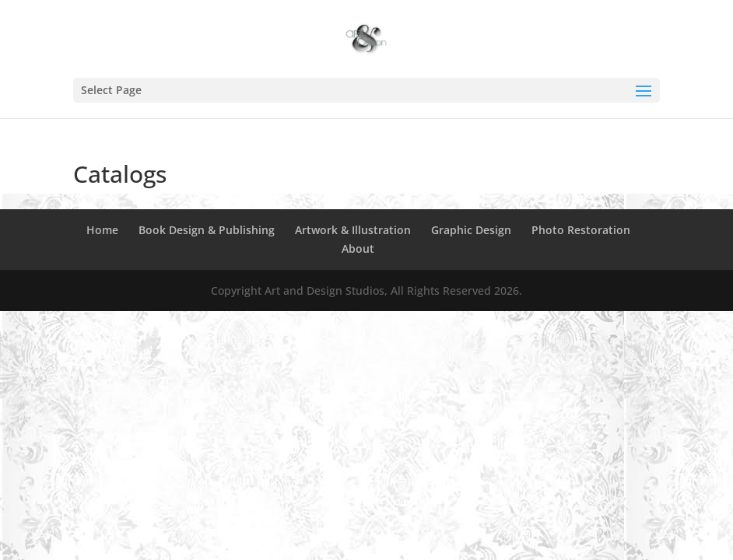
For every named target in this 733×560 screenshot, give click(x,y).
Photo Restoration (581, 230)
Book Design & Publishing (207, 230)
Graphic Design (471, 230)
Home (102, 230)
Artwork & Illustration (353, 230)
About (358, 248)
